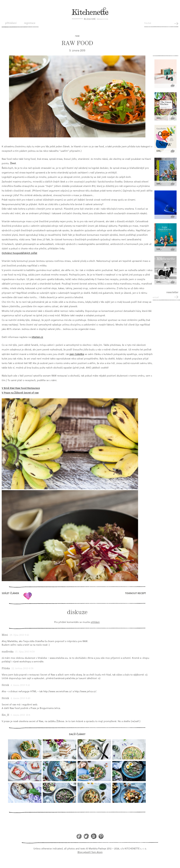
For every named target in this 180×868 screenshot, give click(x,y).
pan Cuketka (77, 354)
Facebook (79, 836)
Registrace (30, 23)
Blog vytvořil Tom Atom (90, 852)
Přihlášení (11, 23)
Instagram (94, 836)
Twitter (86, 836)
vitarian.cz (37, 337)
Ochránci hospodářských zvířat (19, 253)
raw (77, 36)
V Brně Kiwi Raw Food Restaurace (21, 388)
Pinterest (101, 836)
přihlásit (95, 622)
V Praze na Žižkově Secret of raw (20, 393)
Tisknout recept (136, 593)
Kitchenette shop (166, 47)
